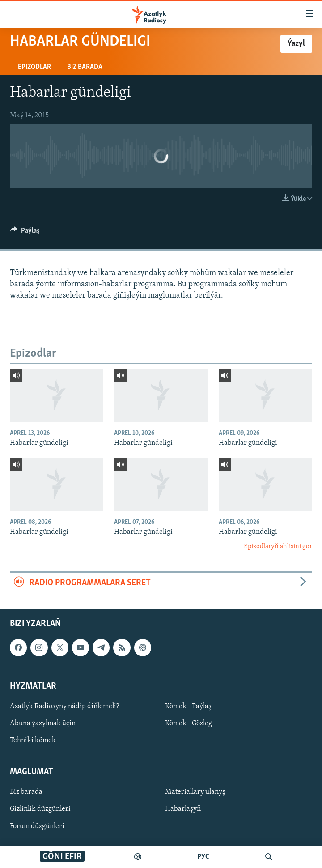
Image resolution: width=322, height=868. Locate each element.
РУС (203, 857)
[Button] (25, 233)
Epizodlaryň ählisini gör (278, 547)
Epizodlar (34, 67)
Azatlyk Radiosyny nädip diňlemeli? (64, 706)
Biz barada (85, 67)
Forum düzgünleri (37, 826)
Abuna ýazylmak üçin (43, 723)
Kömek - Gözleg (189, 723)
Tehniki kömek (33, 740)
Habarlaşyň (183, 809)
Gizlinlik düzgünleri (40, 809)
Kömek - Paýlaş (188, 706)
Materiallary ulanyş (195, 792)
